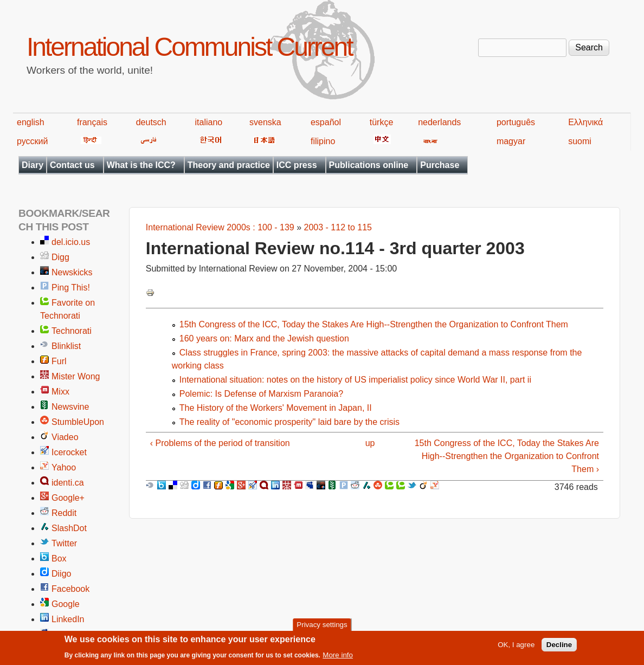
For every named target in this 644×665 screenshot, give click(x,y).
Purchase (440, 165)
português (516, 122)
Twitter (64, 543)
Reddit (64, 513)
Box (59, 559)
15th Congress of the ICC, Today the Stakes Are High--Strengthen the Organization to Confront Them (374, 324)
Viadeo (65, 437)
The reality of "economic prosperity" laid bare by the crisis (289, 422)
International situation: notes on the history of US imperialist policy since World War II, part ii (355, 380)
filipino (323, 141)
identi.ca (68, 483)
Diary (33, 165)
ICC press (297, 165)
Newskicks (72, 272)
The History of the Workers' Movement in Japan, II (276, 408)
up (370, 443)
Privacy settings (322, 628)
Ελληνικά (585, 122)
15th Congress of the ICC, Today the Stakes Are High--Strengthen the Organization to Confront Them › (507, 456)
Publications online (369, 165)
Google (66, 604)
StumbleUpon (78, 422)
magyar (511, 141)
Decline (559, 648)
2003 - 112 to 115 (338, 227)
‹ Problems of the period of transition (220, 443)
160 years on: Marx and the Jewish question (264, 338)
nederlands (439, 122)
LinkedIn (68, 619)
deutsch (151, 122)
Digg (60, 257)
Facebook (70, 589)
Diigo (61, 574)
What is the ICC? (141, 165)
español (326, 122)
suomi (580, 141)
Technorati (72, 331)
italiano (209, 122)
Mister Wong (76, 376)
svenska (265, 122)
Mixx (60, 392)
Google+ (68, 498)
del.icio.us (71, 242)
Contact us (72, 165)
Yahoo (64, 467)
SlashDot (69, 528)
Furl (59, 361)
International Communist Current (189, 47)
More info (338, 658)
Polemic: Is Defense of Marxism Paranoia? (261, 394)
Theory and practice (229, 165)
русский (32, 141)
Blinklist (66, 346)
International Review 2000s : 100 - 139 (220, 227)
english (31, 122)
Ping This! (71, 288)
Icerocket (69, 452)
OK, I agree (516, 648)
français (92, 122)
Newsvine (70, 407)
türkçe (382, 122)
